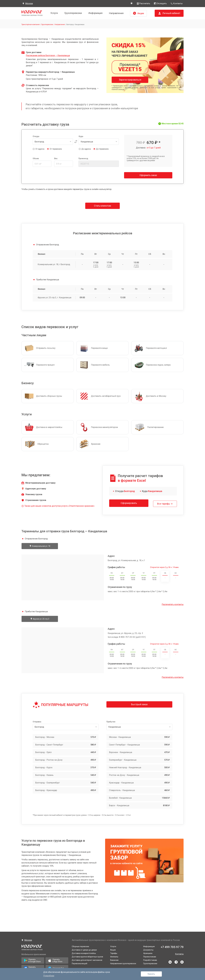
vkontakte (170, 961)
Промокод (83, 158)
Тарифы (114, 952)
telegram (176, 961)
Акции (113, 949)
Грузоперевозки (73, 13)
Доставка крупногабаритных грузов (87, 956)
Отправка (37, 721)
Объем (36, 158)
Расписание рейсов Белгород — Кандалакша (48, 55)
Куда (81, 136)
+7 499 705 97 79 (172, 946)
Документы (148, 949)
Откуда (36, 136)
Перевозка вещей (79, 962)
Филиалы (114, 956)
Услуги (54, 13)
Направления (116, 13)
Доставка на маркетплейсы (84, 952)
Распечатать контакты (173, 603)
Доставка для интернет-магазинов (87, 959)
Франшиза (148, 952)
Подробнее (49, 976)
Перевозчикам (150, 956)
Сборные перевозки (80, 945)
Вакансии (114, 959)
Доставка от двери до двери (84, 949)
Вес (56, 158)
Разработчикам (150, 959)
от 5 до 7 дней (154, 148)
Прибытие (111, 721)
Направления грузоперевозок (123, 962)
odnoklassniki (182, 961)
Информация (95, 13)
